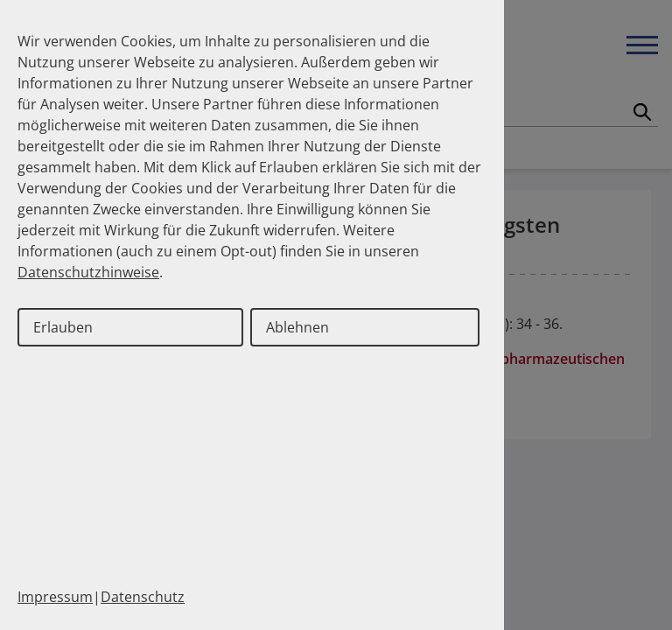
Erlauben (63, 327)
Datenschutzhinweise (88, 272)
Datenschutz (143, 597)
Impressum (55, 597)
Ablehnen (297, 327)
